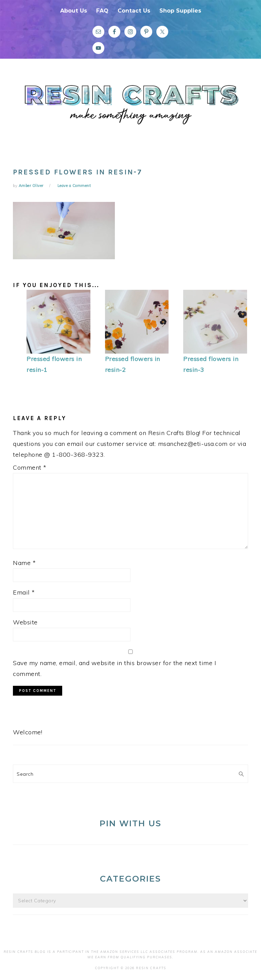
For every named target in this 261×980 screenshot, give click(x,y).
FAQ (102, 11)
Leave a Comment (74, 186)
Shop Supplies (180, 11)
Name (24, 563)
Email (24, 592)
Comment (30, 467)
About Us (74, 11)
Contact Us (134, 11)
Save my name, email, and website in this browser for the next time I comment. (115, 668)
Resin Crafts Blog (130, 110)
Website (25, 622)
